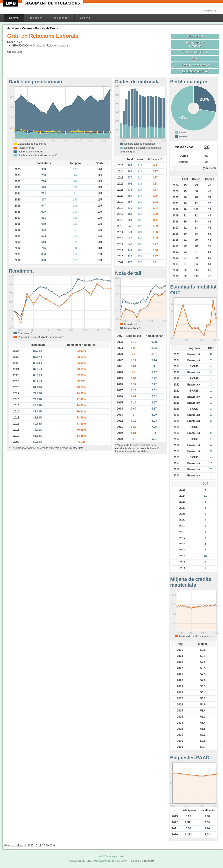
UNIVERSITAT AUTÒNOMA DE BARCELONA (102, 861)
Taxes (195, 58)
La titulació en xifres (195, 71)
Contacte (210, 11)
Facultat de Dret (46, 29)
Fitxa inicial (195, 36)
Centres (14, 18)
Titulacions (36, 18)
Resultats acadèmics (195, 65)
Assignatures (61, 18)
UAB (11, 3)
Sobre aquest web (115, 856)
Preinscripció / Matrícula (195, 44)
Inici (101, 856)
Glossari (85, 18)
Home (15, 29)
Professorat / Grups (195, 52)
